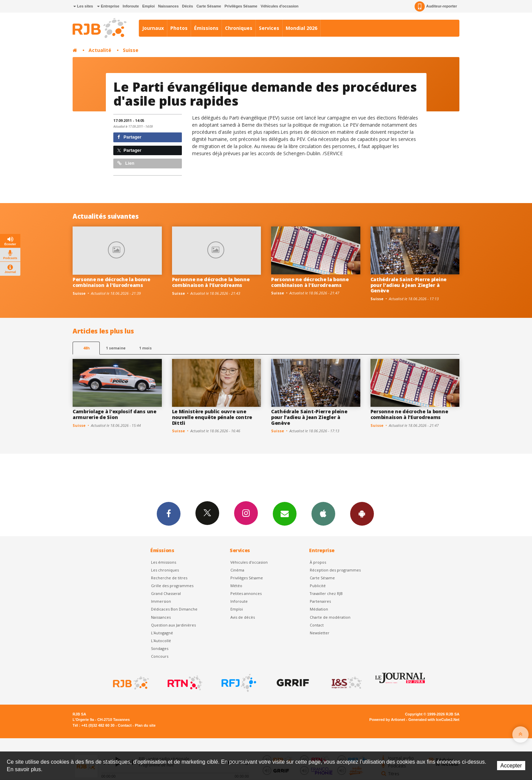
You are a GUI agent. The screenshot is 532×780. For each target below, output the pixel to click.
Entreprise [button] (108, 6)
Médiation (319, 609)
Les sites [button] (83, 6)
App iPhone (323, 513)
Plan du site (145, 725)
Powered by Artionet (387, 720)
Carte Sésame (209, 6)
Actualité (100, 50)
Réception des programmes (335, 570)
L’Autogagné (162, 633)
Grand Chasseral (166, 593)
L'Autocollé (161, 641)
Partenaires (320, 601)
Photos (179, 28)
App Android (362, 513)
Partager (129, 137)
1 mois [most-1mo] (145, 348)
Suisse (131, 50)
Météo (236, 586)
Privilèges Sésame (241, 6)
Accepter (511, 766)
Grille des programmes (172, 586)
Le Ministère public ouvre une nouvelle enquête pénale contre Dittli (212, 417)
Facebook (169, 513)
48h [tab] (86, 348)
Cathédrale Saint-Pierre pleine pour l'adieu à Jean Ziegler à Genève (409, 285)
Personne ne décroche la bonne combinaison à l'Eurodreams (111, 282)
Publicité (318, 586)
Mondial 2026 (301, 28)
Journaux (153, 28)
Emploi (148, 6)
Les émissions (164, 562)
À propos (318, 562)
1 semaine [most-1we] (116, 348)
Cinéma (237, 570)
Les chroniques (165, 570)
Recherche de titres (169, 578)
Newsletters (285, 513)
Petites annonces (246, 593)
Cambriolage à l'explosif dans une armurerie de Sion (115, 414)
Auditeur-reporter (436, 6)
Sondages (160, 648)
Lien (126, 163)
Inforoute (131, 6)
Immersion (161, 601)
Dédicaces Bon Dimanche (174, 609)
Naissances (168, 6)
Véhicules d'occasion (279, 6)
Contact (317, 625)
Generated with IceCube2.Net (434, 720)
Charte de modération (330, 617)
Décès (188, 6)
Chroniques (239, 28)
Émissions (206, 28)
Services (269, 28)
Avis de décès (243, 617)
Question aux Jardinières (173, 625)
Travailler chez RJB (326, 593)
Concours (160, 656)
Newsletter (320, 633)
